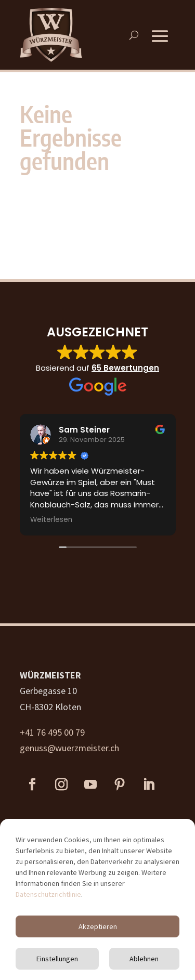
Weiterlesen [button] (51, 520)
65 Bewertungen (125, 368)
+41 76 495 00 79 (52, 732)
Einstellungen (57, 959)
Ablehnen (144, 959)
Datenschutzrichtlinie (48, 894)
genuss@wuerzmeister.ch (69, 748)
